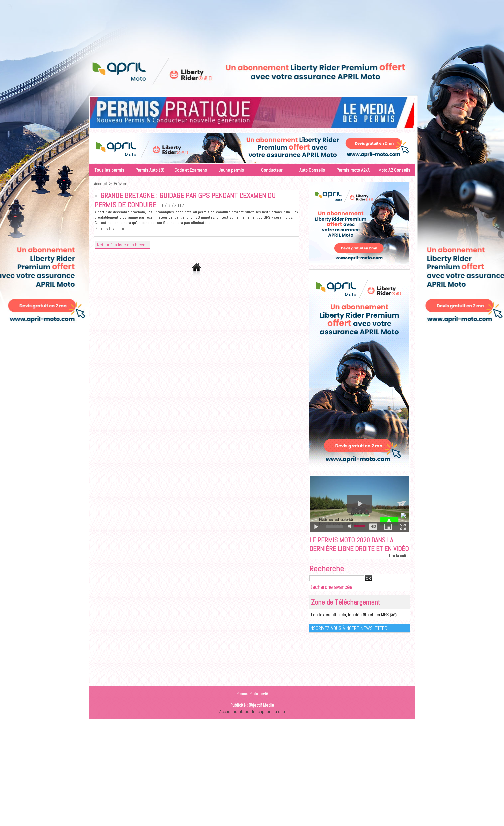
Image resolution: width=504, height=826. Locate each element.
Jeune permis (231, 170)
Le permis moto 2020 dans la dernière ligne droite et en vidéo (355, 550)
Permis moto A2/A (353, 170)
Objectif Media (261, 715)
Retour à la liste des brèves (122, 245)
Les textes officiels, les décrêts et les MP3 (346, 625)
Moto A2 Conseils (394, 170)
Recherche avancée (331, 597)
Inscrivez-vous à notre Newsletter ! (350, 638)
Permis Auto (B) (150, 170)
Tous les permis (109, 170)
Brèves (120, 184)
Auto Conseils (312, 170)
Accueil (100, 184)
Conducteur (272, 170)
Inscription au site (269, 721)
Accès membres (233, 721)
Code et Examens (191, 170)
